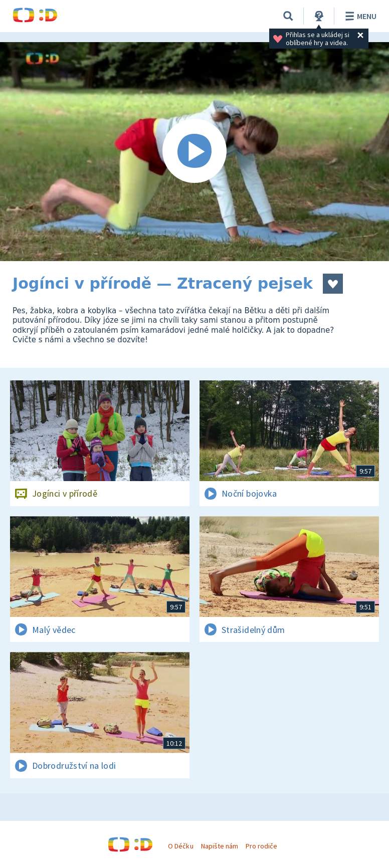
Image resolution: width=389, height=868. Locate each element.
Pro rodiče (261, 846)
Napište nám (220, 846)
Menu (359, 16)
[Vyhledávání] (288, 16)
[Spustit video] (194, 152)
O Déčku (180, 846)
